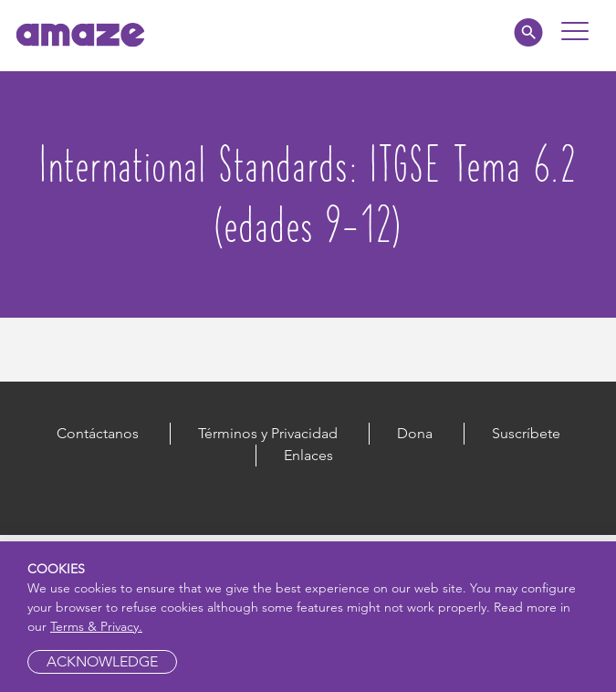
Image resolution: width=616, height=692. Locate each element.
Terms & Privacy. (96, 626)
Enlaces (308, 455)
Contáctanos (98, 433)
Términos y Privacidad (268, 433)
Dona (415, 433)
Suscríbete (526, 433)
